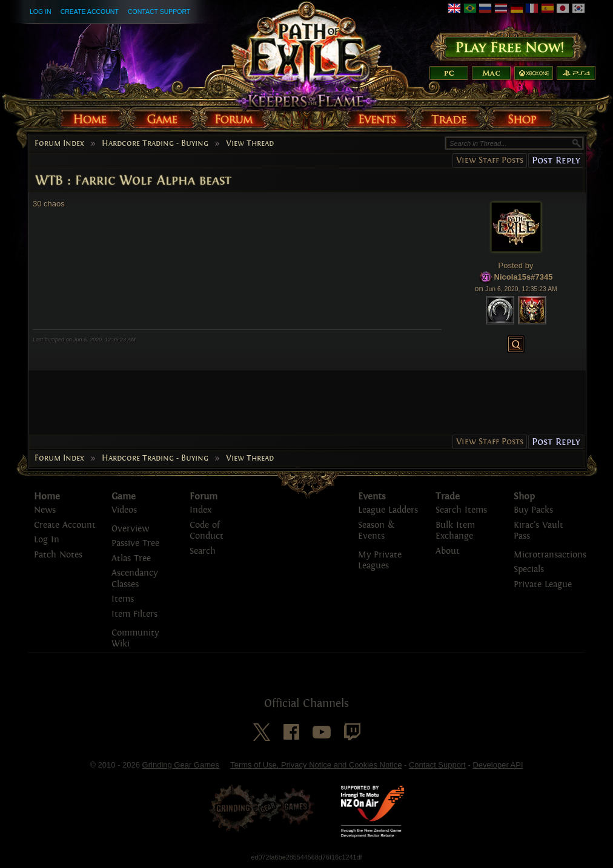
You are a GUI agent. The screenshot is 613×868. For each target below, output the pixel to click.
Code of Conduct (207, 531)
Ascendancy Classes (134, 579)
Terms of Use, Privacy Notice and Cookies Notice (316, 765)
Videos (124, 510)
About (448, 551)
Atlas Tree (131, 558)
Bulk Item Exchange (455, 531)
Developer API (498, 765)
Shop (524, 496)
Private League (543, 584)
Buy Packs (533, 510)
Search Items (461, 510)
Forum (204, 496)
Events (372, 496)
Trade (448, 496)
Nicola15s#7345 (524, 277)
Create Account (90, 12)
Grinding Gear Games (181, 765)
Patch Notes (58, 555)
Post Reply (556, 160)
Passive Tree (135, 543)
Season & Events (376, 531)
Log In (41, 12)
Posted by (516, 265)
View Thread (250, 143)
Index (200, 510)
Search (203, 551)
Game (124, 496)
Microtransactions (550, 555)
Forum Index (59, 143)
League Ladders (388, 510)
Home (47, 496)
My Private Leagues (380, 561)
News (45, 510)
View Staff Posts (490, 160)
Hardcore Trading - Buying (155, 143)
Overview (130, 529)
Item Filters (134, 614)
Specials (529, 569)
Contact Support (159, 12)
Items (123, 599)
